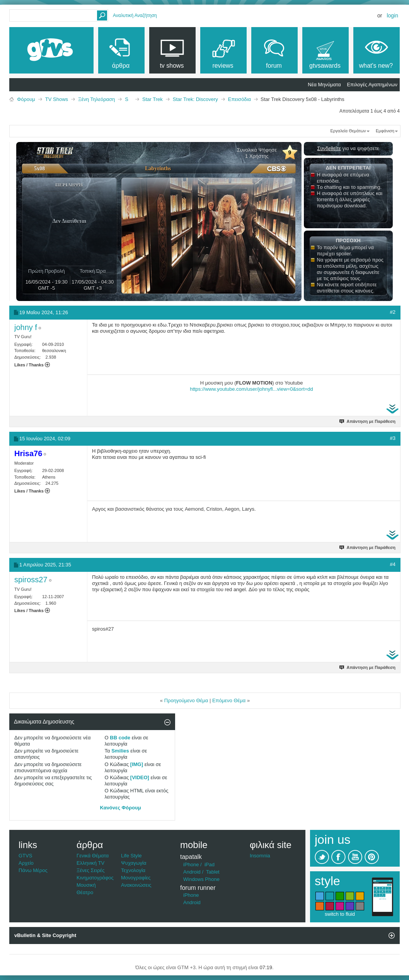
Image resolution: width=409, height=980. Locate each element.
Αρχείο (26, 863)
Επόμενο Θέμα (229, 700)
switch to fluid (340, 914)
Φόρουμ (26, 99)
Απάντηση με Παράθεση (368, 421)
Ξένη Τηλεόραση (96, 99)
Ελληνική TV (90, 863)
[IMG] (137, 764)
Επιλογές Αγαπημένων (372, 85)
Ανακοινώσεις (136, 885)
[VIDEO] (140, 777)
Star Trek (153, 99)
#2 (393, 312)
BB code (120, 738)
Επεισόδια (239, 99)
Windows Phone (201, 879)
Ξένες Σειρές (91, 870)
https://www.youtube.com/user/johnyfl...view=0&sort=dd (251, 389)
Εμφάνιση (385, 131)
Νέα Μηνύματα (324, 85)
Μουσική (86, 885)
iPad (210, 865)
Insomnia (260, 856)
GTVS (25, 856)
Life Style (131, 856)
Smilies (120, 751)
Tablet (213, 872)
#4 (393, 564)
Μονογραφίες (136, 878)
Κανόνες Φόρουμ (121, 808)
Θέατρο (85, 892)
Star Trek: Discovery (195, 99)
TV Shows (57, 99)
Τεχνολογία (133, 870)
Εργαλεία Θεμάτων (348, 131)
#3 (393, 438)
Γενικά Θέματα (93, 856)
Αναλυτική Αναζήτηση (135, 15)
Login (392, 15)
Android (192, 872)
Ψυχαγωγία (134, 863)
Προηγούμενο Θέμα (186, 700)
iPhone (191, 865)
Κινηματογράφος (95, 878)
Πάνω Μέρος (33, 870)
